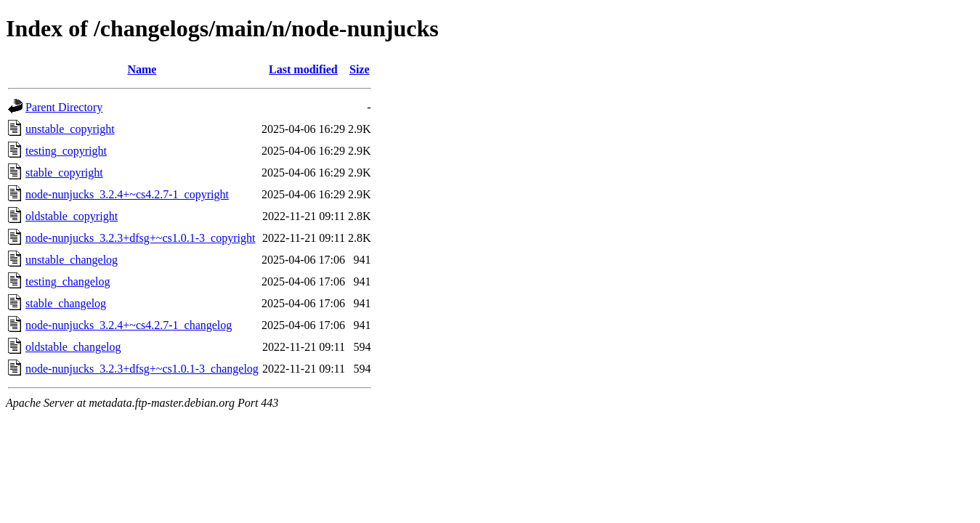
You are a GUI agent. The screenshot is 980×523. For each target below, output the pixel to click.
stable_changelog (66, 303)
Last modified (303, 69)
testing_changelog (68, 281)
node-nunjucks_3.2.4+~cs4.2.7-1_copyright (127, 194)
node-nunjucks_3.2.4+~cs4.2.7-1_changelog (129, 325)
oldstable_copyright (72, 216)
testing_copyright (66, 151)
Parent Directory (64, 107)
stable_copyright (64, 173)
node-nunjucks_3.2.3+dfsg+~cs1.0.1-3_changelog (142, 369)
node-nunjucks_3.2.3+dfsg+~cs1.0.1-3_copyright (140, 238)
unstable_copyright (70, 129)
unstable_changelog (72, 260)
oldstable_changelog (73, 347)
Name (142, 69)
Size (360, 69)
